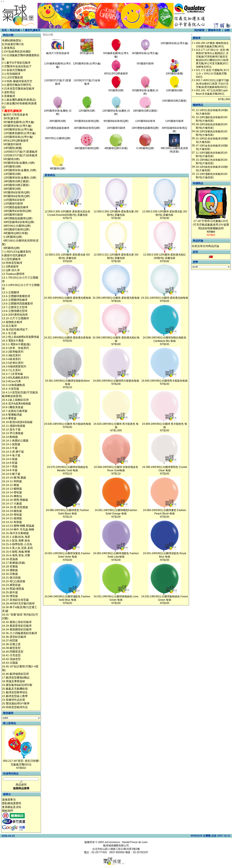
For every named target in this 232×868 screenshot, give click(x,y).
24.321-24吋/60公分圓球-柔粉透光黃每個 (68, 338)
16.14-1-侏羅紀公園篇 (15, 441)
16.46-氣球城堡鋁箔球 (15, 674)
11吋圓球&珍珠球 (14, 200)
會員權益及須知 (12, 807)
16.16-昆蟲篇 (10, 559)
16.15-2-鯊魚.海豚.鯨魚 (16, 541)
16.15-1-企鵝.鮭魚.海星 (16, 537)
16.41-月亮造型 (11, 655)
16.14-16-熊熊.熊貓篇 (15, 500)
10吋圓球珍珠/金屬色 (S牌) (20, 170)
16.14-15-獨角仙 (12, 496)
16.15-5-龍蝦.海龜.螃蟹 (16, 552)
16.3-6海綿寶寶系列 (14, 367)
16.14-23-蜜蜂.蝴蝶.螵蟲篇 (18, 526)
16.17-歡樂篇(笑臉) (14, 563)
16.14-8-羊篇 (10, 470)
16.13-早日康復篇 (13, 433)
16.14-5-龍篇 (10, 459)
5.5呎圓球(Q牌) (13, 237)
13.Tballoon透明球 (13, 274)
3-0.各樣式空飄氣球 (14, 70)
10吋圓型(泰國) (13, 148)
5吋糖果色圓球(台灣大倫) (19, 122)
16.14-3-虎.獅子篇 (13, 452)
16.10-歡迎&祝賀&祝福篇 (17, 422)
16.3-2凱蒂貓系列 (13, 352)
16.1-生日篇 (9, 333)
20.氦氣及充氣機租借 (15, 689)
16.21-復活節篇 (11, 578)
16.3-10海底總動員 (13, 385)
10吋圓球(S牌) (12, 167)
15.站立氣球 (9, 326)
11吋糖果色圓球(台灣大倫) (19, 133)
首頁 (4, 30)
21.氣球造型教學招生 (15, 692)
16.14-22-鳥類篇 (12, 522)
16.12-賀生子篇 (11, 429)
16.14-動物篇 (10, 437)
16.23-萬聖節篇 (11, 585)
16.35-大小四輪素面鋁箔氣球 (19, 633)
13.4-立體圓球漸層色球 (16, 296)
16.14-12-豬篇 (11, 485)
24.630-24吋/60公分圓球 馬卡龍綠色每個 (67, 424)
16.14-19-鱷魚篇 (12, 511)
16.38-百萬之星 (11, 644)
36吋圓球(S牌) (12, 189)
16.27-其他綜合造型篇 (15, 600)
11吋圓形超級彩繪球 (16, 207)
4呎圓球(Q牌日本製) (16, 233)
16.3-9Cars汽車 (11, 381)
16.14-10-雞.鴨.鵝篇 (14, 478)
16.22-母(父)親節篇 (14, 581)
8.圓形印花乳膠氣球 (14, 255)
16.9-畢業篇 (9, 418)
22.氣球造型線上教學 (15, 696)
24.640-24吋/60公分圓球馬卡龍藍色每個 (164, 381)
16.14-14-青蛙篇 (12, 492)
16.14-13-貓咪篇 (12, 489)
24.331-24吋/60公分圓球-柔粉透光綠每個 (165, 298)
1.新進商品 (9, 48)
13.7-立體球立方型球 (15, 307)
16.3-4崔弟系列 (11, 359)
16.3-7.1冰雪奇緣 (12, 374)
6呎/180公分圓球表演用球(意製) (174, 149)
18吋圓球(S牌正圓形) (16, 181)
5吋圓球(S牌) (11, 159)
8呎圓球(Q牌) (12, 248)
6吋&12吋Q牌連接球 (16, 141)
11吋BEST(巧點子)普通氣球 (20, 152)
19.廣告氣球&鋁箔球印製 (17, 685)
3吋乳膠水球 (11, 118)
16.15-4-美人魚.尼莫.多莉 (17, 548)
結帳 (227, 30)
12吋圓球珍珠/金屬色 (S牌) (20, 178)
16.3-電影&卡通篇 (13, 341)
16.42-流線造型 (11, 659)
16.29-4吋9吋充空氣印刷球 (18, 604)
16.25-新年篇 (10, 592)
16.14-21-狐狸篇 (12, 518)
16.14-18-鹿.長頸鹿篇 (15, 507)
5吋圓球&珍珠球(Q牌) (17, 192)
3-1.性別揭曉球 (11, 74)
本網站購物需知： (13, 40)
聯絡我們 (7, 811)
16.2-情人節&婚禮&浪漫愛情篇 (21, 337)
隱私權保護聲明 (12, 803)
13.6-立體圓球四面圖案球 (17, 304)
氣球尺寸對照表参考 (16, 115)
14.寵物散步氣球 (12, 322)
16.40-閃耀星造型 (13, 652)
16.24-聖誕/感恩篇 (13, 589)
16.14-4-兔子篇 (11, 455)
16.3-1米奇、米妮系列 (15, 348)
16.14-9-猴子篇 (11, 474)
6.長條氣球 (9, 96)
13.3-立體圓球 (11, 292)
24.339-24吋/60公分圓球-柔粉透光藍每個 (116, 298)
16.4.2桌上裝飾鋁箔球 (15, 400)
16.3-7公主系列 (11, 370)
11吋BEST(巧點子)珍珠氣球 (20, 155)
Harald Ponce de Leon (135, 842)
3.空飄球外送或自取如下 (17, 66)
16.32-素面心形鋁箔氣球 (17, 622)
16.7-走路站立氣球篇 (15, 411)
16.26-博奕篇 (10, 596)
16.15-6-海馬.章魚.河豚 (16, 555)
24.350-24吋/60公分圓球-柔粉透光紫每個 (68, 298)
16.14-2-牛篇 (10, 448)
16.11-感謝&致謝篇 (14, 426)
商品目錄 (15, 30)
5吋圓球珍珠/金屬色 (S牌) (19, 163)
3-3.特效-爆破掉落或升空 (17, 81)
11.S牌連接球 (10, 267)
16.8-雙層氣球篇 (12, 415)
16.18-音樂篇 (10, 567)
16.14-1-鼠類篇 (11, 444)
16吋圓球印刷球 (13, 215)
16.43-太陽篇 (10, 663)
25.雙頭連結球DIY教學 (16, 704)
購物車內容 (214, 30)
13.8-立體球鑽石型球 (15, 311)
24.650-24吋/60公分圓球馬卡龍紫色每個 (116, 381)
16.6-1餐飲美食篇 (13, 407)
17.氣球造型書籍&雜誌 (16, 678)
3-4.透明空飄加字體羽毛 (17, 85)
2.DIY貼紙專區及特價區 (16, 52)
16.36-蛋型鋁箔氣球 (14, 637)
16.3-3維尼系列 (11, 355)
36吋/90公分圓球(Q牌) (17, 226)
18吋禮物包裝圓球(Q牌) (18, 218)
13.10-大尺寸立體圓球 (15, 318)
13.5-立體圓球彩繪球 (15, 300)
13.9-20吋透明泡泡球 (15, 315)
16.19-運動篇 (10, 570)
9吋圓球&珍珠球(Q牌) (17, 196)
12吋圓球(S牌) (12, 174)
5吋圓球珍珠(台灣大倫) (17, 126)
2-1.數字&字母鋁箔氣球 (16, 63)
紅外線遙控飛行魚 (13, 44)
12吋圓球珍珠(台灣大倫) (18, 137)
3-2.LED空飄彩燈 (12, 78)
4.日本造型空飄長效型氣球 (18, 89)
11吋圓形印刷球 (13, 204)
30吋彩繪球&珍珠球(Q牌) (19, 222)
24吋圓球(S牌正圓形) (16, 185)
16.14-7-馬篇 (10, 467)
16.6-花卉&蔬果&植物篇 (16, 404)
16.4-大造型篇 (11, 389)
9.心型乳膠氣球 (11, 259)
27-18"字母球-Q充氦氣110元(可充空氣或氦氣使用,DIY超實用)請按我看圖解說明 (211, 225)
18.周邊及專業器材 (13, 681)
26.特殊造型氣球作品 (15, 707)
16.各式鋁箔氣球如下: (15, 330)
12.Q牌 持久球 (11, 270)
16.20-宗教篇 (10, 574)
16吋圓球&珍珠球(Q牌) (17, 211)
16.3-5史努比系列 (13, 363)
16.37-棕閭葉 (10, 641)
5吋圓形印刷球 (12, 144)
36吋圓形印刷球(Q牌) (16, 230)
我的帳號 (199, 30)
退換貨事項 (9, 800)
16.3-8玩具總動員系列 (15, 378)
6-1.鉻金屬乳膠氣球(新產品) (19, 100)
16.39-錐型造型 (11, 648)
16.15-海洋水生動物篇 (15, 533)
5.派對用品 (9, 92)
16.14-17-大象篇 (12, 504)
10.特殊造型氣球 (12, 263)
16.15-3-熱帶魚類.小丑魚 (17, 544)
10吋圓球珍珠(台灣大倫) (18, 130)
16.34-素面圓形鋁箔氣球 (17, 629)
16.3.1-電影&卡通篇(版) (16, 344)
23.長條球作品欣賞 (13, 700)
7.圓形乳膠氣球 (31, 30)
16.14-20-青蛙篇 (12, 515)
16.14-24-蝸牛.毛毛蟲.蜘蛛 (18, 529)
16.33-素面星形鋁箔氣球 (17, 626)
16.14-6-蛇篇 (10, 463)
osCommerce (112, 842)
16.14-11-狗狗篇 (12, 481)
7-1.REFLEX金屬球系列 (16, 252)
